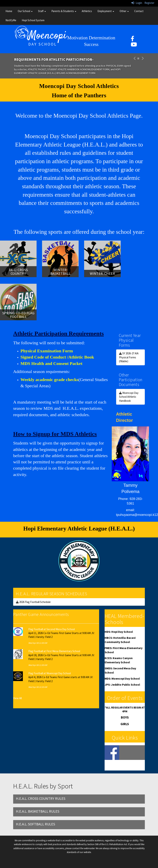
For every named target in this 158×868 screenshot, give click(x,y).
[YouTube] (134, 45)
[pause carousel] (138, 59)
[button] (134, 66)
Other (124, 11)
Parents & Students (64, 11)
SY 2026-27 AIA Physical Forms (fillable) (129, 357)
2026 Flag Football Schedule (33, 602)
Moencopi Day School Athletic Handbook (129, 397)
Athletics (87, 11)
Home (9, 11)
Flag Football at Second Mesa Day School (52, 629)
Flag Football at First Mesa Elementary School (54, 651)
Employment (106, 11)
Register (149, 3)
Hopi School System (33, 20)
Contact (139, 11)
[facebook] (132, 40)
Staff (42, 11)
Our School (25, 11)
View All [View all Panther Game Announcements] (17, 698)
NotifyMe (11, 20)
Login (137, 3)
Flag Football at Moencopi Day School (50, 673)
